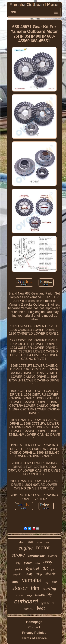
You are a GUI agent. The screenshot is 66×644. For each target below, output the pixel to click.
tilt (45, 568)
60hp (47, 542)
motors (52, 556)
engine (26, 548)
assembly (44, 594)
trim (35, 588)
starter (20, 588)
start (15, 581)
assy (48, 562)
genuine (48, 602)
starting (49, 589)
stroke (18, 555)
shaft (22, 542)
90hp (30, 542)
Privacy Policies (34, 633)
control (29, 609)
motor (43, 547)
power (28, 563)
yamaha (31, 580)
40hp (29, 574)
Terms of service (34, 638)
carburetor (36, 556)
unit (54, 582)
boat (41, 608)
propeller (18, 574)
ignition (18, 569)
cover (20, 595)
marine (39, 542)
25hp (38, 563)
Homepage (34, 622)
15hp (47, 583)
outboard (26, 601)
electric (50, 574)
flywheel (32, 569)
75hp (18, 563)
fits (53, 569)
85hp (29, 596)
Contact (34, 627)
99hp (39, 574)
